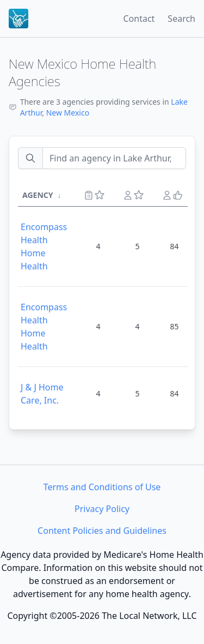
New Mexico (68, 113)
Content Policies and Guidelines (102, 531)
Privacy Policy (102, 509)
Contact (139, 19)
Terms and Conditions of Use (102, 487)
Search (181, 19)
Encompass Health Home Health (44, 246)
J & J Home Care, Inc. (42, 394)
